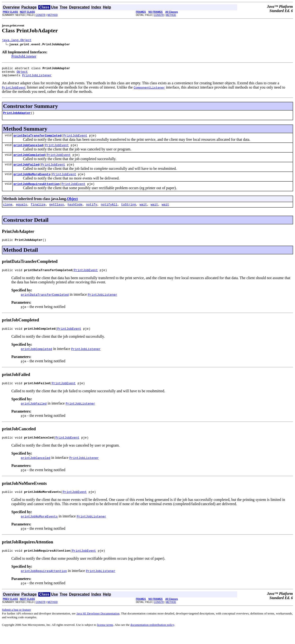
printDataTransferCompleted (37, 140)
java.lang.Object (17, 41)
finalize (38, 213)
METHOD (53, 15)
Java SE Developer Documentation (98, 627)
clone (8, 213)
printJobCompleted (29, 160)
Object (22, 74)
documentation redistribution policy (152, 638)
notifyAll (109, 213)
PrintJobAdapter (17, 116)
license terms (105, 638)
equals (22, 213)
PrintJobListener (24, 57)
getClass (56, 213)
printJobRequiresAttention (37, 192)
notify (92, 213)
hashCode (75, 213)
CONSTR (40, 15)
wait (143, 213)
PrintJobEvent (75, 140)
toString (128, 213)
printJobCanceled (28, 150)
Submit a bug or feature (16, 623)
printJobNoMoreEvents (32, 181)
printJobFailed (26, 171)
